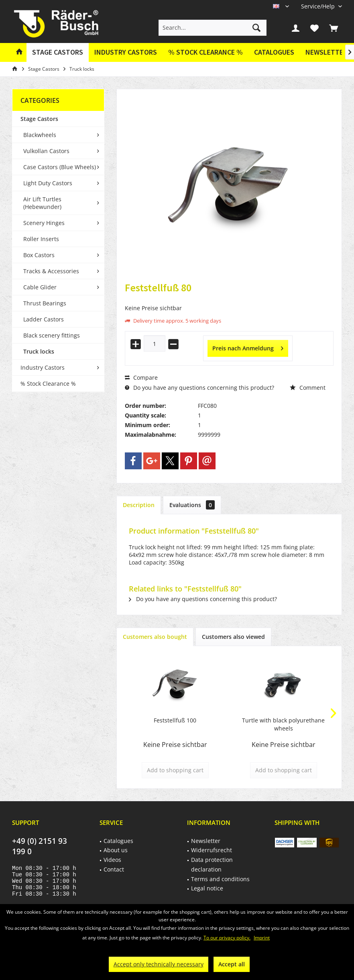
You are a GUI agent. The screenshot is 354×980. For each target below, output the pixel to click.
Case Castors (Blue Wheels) (60, 167)
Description (139, 505)
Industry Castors (43, 367)
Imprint (262, 938)
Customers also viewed (233, 637)
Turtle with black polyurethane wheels (283, 724)
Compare (141, 377)
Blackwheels (40, 135)
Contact (114, 869)
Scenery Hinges (44, 223)
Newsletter (326, 52)
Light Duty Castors (48, 183)
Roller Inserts (41, 239)
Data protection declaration (212, 864)
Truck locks (39, 351)
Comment (308, 388)
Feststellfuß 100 (175, 720)
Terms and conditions (220, 879)
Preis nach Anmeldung (248, 347)
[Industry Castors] (126, 52)
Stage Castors (39, 119)
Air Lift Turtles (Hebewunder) (42, 203)
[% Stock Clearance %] (205, 52)
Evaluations (192, 505)
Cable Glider (40, 287)
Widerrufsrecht (212, 850)
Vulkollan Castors (46, 151)
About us (116, 850)
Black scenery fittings (52, 335)
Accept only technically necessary (159, 964)
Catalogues (274, 52)
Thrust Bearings (45, 303)
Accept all (232, 964)
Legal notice (207, 888)
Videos (112, 860)
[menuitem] (318, 6)
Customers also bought (155, 637)
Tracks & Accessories (51, 271)
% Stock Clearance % (48, 384)
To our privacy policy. (227, 938)
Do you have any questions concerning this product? (199, 388)
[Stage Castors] (58, 52)
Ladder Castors (44, 319)
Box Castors (39, 255)
